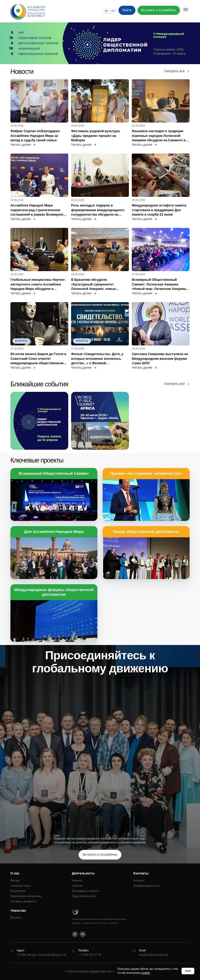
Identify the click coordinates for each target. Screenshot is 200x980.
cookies (146, 973)
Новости (77, 881)
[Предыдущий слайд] (25, 43)
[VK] (83, 934)
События (77, 886)
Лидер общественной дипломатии (146, 531)
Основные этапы (21, 886)
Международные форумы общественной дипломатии (54, 592)
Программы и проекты (85, 891)
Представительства (84, 896)
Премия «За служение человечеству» (146, 473)
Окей (188, 971)
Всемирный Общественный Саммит (54, 473)
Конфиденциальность (146, 886)
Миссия (15, 881)
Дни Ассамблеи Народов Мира (54, 531)
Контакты (139, 881)
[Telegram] (75, 934)
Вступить (16, 918)
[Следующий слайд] (175, 43)
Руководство (18, 891)
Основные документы (24, 901)
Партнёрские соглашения (26, 896)
